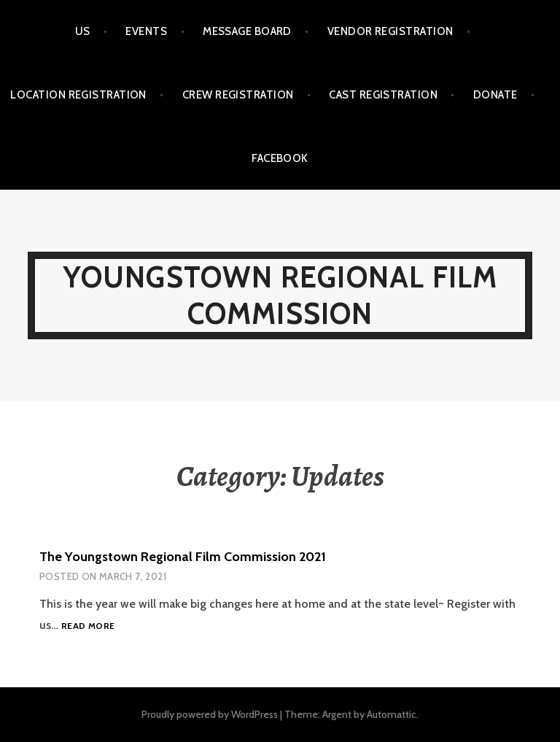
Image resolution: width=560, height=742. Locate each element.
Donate (495, 95)
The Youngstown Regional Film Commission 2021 (183, 557)
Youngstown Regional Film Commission (280, 295)
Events (146, 31)
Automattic (392, 714)
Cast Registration (383, 95)
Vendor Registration (390, 31)
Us (83, 31)
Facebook (280, 158)
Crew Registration (238, 95)
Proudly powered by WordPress (210, 714)
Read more (88, 626)
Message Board (247, 31)
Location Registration (78, 95)
